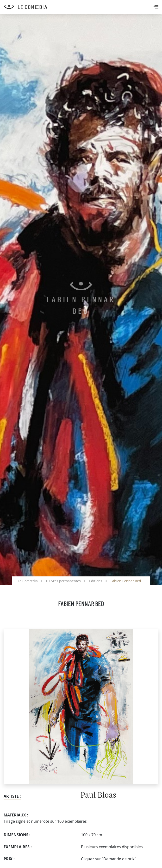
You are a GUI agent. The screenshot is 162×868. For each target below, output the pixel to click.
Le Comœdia (28, 581)
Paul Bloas (98, 795)
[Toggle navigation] (156, 7)
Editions (96, 581)
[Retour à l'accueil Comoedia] (83, 7)
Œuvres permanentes (63, 581)
